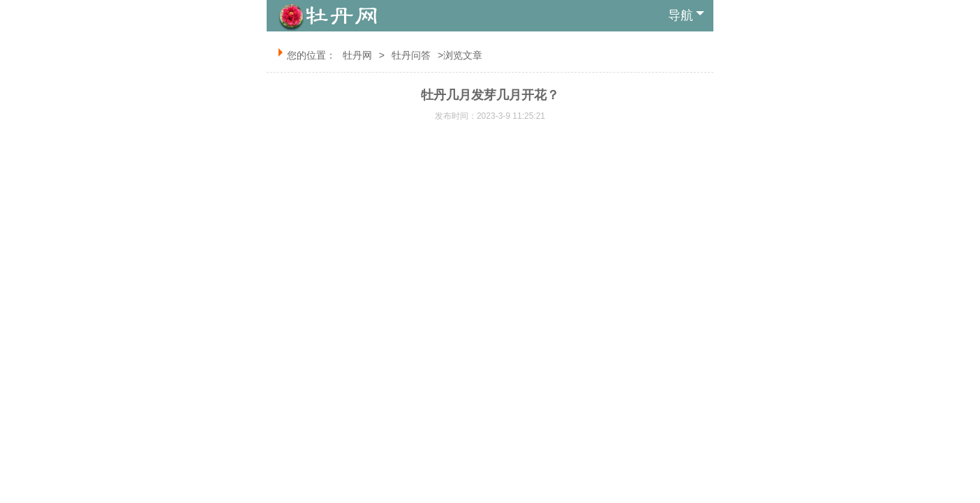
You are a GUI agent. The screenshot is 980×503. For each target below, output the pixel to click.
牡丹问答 (411, 55)
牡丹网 (357, 55)
